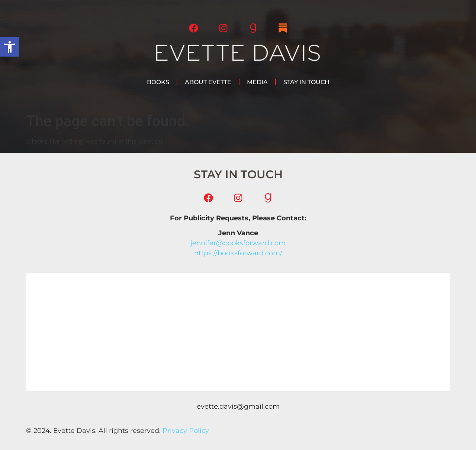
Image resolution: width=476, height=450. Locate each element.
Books (158, 82)
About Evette (208, 82)
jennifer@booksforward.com (238, 243)
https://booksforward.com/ (238, 253)
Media (257, 82)
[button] (10, 47)
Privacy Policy (186, 431)
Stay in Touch (306, 82)
